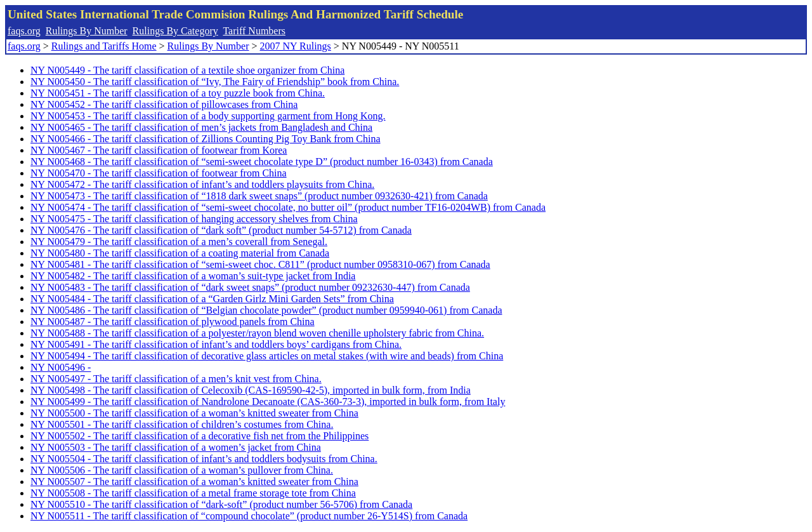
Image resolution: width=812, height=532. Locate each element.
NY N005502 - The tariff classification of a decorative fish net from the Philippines (200, 436)
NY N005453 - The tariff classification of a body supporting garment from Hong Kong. (208, 116)
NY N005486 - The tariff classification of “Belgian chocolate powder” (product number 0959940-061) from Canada (266, 310)
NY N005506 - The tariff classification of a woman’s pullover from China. (182, 470)
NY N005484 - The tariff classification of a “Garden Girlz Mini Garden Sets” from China (212, 299)
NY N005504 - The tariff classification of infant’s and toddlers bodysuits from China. (204, 459)
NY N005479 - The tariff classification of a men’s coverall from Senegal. (179, 242)
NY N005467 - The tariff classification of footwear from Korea (159, 150)
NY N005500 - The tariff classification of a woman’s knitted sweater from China (194, 413)
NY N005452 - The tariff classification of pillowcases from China (164, 104)
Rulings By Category (175, 31)
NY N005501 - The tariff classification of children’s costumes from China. (182, 424)
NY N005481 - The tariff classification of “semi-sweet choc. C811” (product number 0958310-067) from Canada (260, 264)
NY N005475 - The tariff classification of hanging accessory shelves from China (194, 219)
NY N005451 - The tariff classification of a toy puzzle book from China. (178, 93)
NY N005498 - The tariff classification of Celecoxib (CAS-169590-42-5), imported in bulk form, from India (251, 390)
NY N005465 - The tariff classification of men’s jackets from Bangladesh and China (201, 127)
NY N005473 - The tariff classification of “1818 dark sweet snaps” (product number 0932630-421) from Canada (259, 196)
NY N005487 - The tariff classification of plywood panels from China (173, 322)
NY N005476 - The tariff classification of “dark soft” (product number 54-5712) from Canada (221, 230)
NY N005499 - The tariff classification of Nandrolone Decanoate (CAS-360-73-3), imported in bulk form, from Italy (268, 402)
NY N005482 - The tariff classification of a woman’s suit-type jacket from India (193, 276)
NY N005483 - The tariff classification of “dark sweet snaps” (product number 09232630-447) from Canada (250, 287)
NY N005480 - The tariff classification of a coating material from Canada (180, 253)
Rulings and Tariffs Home (104, 46)
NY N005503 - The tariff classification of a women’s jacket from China (176, 447)
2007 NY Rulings (296, 46)
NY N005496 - (61, 367)
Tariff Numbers (254, 31)
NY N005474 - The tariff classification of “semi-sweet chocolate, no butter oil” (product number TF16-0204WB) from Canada (288, 207)
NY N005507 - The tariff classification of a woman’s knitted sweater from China (194, 482)
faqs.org (24, 31)
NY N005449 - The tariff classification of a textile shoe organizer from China (187, 70)
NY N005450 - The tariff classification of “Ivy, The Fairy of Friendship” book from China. (215, 82)
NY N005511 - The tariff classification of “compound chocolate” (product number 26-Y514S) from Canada (249, 516)
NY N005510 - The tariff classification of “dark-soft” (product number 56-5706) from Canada (221, 504)
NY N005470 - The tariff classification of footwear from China (159, 173)
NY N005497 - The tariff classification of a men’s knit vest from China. (176, 379)
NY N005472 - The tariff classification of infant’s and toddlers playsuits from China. (202, 184)
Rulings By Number (87, 31)
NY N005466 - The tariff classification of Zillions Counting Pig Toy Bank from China (206, 139)
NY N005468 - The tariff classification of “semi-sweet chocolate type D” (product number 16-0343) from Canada (262, 162)
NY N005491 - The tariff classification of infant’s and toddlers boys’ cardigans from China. (216, 344)
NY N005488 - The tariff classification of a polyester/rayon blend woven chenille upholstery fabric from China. (257, 333)
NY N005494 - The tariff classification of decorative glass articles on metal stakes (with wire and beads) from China (267, 356)
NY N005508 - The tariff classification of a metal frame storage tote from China (193, 493)
